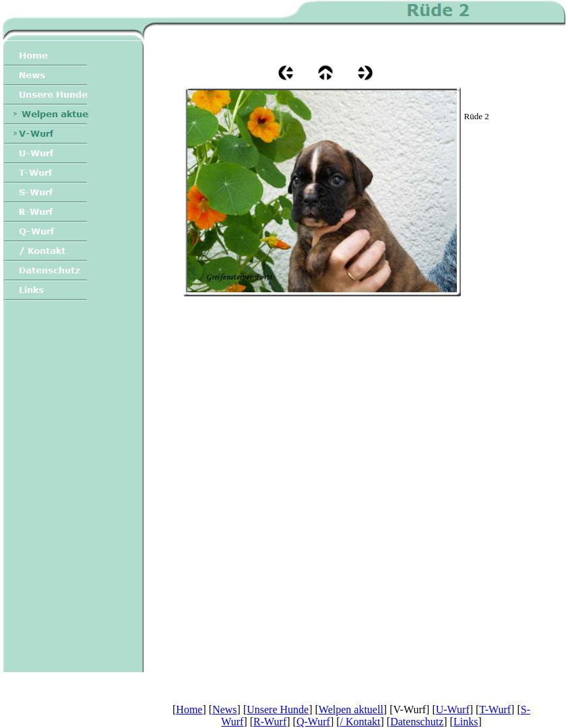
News (224, 709)
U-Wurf (453, 709)
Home (189, 709)
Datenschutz (417, 722)
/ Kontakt (360, 722)
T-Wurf (495, 709)
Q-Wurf (313, 722)
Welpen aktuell (351, 709)
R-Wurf (270, 722)
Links (466, 722)
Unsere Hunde (278, 709)
